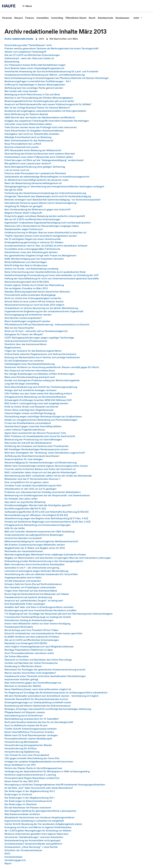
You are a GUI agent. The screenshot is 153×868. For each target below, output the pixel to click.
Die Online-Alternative (17, 656)
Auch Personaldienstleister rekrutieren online (29, 653)
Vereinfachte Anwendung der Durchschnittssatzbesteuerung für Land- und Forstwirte (51, 71)
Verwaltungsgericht (15, 860)
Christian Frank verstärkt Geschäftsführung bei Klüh (33, 485)
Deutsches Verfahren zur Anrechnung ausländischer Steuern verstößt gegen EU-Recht (52, 367)
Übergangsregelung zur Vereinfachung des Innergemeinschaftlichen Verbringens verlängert (54, 186)
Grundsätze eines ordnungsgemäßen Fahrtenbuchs (32, 249)
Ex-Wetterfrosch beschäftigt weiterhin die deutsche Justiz (36, 180)
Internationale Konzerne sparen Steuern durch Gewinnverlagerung (40, 203)
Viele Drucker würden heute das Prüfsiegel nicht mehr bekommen (41, 127)
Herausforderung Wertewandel (21, 742)
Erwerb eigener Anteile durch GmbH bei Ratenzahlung (34, 285)
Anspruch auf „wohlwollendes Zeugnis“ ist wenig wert (34, 600)
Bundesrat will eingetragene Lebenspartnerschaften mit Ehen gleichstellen (45, 111)
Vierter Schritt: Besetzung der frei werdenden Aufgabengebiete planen (43, 824)
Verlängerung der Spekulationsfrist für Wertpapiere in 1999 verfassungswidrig (47, 771)
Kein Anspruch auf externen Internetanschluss (30, 370)
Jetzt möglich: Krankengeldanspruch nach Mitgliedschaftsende (39, 646)
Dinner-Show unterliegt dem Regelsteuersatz (29, 410)
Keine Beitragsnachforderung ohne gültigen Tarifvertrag (35, 167)
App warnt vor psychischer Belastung (25, 502)
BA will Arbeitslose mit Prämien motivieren (28, 808)
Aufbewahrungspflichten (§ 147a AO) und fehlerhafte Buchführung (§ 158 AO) (46, 512)
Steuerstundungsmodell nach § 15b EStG (27, 282)
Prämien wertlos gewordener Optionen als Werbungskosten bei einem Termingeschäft (51, 48)
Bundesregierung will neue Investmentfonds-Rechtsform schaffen (40, 610)
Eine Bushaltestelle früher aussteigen (25, 604)
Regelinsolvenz (13, 347)
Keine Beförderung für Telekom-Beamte (26, 114)
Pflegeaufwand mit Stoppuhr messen (25, 712)
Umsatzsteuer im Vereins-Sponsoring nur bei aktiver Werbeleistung (41, 308)
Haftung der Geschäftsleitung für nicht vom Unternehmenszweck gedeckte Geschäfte (52, 278)
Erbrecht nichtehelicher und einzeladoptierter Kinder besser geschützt (43, 633)
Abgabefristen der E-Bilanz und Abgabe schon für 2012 (35, 548)
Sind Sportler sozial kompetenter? (23, 318)
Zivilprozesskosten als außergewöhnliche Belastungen (34, 535)
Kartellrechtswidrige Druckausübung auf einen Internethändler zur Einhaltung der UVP (51, 275)
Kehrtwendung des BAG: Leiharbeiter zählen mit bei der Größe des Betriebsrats (48, 476)
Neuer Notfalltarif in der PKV (20, 765)
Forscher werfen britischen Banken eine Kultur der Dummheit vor (40, 469)
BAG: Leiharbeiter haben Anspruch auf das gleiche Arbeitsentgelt (40, 472)
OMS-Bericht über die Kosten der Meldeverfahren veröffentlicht (40, 117)
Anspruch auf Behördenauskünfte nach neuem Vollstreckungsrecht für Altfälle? (48, 104)
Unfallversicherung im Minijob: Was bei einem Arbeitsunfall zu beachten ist (45, 232)
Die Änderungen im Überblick (21, 804)
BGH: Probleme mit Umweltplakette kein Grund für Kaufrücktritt (40, 436)
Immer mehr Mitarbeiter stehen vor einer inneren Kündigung (37, 623)
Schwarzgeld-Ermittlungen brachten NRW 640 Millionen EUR (38, 400)
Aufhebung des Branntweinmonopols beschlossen (32, 456)
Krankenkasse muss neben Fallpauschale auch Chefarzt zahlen (39, 157)
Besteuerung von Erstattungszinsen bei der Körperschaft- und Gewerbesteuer (47, 495)
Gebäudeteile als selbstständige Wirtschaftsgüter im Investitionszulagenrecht (47, 177)
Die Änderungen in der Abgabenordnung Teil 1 (29, 798)
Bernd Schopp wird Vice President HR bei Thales (31, 630)
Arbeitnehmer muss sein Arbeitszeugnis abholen (31, 252)
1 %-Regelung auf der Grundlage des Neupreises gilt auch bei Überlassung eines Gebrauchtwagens (58, 614)
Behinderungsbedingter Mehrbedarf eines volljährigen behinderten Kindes (45, 554)
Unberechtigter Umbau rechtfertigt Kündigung (30, 413)
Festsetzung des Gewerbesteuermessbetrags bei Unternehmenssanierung (45, 193)
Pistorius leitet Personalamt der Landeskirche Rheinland (35, 173)
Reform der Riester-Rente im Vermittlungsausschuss (33, 768)
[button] (27, 6)
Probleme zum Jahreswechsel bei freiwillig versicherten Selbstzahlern (43, 492)
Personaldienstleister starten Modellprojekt (28, 738)
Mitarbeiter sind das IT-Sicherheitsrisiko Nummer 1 (32, 479)
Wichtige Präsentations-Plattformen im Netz (29, 650)
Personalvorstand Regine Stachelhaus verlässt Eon (32, 778)
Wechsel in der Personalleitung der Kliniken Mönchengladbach (39, 98)
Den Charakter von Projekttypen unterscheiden (30, 587)
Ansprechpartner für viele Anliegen (24, 459)
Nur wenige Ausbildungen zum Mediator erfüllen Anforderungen (40, 374)
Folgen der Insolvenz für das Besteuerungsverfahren (33, 351)
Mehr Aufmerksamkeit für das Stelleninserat (29, 140)
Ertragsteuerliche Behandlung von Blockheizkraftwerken (35, 397)
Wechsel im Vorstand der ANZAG (23, 686)
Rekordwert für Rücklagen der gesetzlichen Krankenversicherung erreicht (45, 669)
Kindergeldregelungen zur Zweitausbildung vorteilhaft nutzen (38, 702)
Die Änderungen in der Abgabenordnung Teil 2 (30, 791)
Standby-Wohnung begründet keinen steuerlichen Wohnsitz (37, 292)
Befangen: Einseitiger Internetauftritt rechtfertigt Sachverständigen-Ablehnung (48, 709)
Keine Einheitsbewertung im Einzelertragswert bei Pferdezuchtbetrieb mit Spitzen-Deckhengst (56, 78)
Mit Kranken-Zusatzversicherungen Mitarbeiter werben (35, 545)
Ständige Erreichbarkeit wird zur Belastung (28, 137)
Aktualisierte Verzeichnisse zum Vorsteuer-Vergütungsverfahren (39, 817)
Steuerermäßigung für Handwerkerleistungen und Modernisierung (40, 462)
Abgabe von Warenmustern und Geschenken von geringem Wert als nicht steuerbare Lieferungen (58, 558)
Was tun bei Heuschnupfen (19, 328)
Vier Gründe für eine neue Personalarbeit (27, 755)
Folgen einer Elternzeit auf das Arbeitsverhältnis (31, 591)
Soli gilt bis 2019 (13, 190)
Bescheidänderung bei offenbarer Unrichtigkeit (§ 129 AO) (36, 515)
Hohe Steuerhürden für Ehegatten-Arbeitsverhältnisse (34, 131)
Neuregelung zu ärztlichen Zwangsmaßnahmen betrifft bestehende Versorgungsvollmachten (55, 785)
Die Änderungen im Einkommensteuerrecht (28, 801)
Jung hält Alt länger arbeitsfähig (22, 384)
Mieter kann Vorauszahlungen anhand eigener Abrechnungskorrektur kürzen (46, 466)
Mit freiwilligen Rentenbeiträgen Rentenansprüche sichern (36, 449)
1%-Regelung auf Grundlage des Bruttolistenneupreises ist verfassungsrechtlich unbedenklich (56, 692)
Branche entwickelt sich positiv (22, 147)
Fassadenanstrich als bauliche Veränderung (28, 597)
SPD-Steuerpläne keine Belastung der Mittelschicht (33, 150)
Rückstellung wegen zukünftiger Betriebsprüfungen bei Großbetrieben (43, 416)
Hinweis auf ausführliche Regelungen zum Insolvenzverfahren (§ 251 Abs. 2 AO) (47, 522)
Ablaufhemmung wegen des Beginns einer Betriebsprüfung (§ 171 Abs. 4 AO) (46, 518)
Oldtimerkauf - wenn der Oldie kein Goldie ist (29, 58)
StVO (7, 854)
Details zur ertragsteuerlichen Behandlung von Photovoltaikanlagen (41, 420)
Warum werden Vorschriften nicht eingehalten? (30, 673)
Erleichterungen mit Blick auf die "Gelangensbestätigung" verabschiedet (44, 160)
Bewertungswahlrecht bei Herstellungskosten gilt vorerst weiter (39, 101)
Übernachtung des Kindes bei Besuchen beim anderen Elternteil (40, 154)
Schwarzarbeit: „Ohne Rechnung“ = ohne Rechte (31, 847)
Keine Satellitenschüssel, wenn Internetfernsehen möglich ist (38, 689)
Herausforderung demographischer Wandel (28, 745)
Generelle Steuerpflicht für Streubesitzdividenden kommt (36, 699)
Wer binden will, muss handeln (21, 91)
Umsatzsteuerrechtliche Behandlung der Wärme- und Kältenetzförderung (45, 75)
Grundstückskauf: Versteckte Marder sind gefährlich (33, 844)
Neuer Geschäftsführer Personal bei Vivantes (29, 732)
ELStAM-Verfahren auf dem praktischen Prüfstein (32, 637)
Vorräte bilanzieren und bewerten (23, 581)
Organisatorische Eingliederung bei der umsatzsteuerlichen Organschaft (44, 311)
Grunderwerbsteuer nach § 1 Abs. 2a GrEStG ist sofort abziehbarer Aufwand (46, 246)
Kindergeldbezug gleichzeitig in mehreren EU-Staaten (34, 242)
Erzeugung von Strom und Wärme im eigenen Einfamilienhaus (38, 827)
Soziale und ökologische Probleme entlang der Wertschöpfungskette (42, 380)
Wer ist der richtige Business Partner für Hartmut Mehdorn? (37, 108)
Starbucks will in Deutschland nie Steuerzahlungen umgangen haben (42, 226)
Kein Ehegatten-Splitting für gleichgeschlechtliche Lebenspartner (40, 811)
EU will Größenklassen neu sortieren (24, 361)
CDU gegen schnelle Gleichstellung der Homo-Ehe (32, 758)
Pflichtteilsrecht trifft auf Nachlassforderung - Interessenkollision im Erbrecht (47, 324)
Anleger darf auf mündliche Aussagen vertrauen (30, 390)
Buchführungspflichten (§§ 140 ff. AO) (25, 508)
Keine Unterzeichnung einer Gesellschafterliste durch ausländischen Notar (45, 272)
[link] (7, 18)
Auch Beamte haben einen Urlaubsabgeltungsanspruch (34, 68)
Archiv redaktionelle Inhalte (19, 39)
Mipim (8, 863)
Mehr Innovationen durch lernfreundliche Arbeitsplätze (35, 564)
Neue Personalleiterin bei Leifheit (23, 144)
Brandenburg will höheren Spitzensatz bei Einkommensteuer (38, 706)
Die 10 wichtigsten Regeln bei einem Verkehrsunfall (32, 239)
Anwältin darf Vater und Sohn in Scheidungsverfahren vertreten (39, 607)
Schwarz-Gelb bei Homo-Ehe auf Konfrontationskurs (33, 584)
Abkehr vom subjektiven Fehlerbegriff (25, 52)
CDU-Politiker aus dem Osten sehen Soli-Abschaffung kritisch (38, 393)
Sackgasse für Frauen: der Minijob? (24, 334)
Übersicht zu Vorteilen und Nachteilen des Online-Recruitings (38, 660)
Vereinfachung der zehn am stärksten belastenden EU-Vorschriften (41, 574)
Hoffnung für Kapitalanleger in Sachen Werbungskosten (35, 85)
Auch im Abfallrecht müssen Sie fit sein (26, 725)
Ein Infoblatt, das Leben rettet (21, 499)
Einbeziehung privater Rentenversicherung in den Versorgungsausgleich (44, 561)
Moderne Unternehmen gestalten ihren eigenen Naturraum (36, 834)
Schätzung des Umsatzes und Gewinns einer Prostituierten (37, 446)
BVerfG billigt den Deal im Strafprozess (26, 265)
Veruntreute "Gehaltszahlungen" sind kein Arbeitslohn (34, 837)
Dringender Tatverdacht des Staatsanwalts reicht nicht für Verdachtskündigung (48, 196)
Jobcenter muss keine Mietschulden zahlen (28, 124)
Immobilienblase (13, 857)
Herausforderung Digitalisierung (22, 752)
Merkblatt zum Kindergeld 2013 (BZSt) (26, 643)
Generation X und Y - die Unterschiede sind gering (32, 568)
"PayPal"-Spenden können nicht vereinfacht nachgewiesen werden (41, 236)
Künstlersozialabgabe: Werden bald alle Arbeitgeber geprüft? (38, 505)
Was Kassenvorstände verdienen (22, 814)
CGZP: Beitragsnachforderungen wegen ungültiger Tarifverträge (39, 338)
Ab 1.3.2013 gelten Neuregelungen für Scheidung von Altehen (38, 831)
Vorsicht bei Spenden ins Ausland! (23, 538)
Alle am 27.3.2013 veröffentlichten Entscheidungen (32, 55)
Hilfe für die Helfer (15, 528)
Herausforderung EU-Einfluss (21, 748)
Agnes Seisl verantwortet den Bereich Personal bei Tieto (35, 433)
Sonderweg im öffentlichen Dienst (23, 666)
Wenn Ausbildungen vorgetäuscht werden (27, 321)
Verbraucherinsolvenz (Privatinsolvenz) (26, 341)
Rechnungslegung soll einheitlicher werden (28, 315)
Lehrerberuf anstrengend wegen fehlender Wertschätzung (36, 571)
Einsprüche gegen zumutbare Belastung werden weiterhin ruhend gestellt (45, 216)
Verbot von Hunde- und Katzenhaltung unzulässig (31, 269)
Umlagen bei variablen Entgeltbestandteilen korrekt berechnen (39, 761)
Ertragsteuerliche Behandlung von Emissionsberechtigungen (38, 525)
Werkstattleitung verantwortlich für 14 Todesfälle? (32, 719)
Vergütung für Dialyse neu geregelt (23, 206)
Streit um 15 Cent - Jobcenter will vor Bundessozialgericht (36, 331)
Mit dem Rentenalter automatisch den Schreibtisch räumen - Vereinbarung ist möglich (52, 696)
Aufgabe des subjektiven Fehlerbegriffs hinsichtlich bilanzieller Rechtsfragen (47, 121)
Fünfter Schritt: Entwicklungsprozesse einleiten (31, 729)
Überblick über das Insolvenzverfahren (26, 344)
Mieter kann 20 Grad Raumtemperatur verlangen (31, 735)
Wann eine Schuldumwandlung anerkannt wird (30, 377)
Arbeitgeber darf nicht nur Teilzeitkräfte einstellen (32, 134)
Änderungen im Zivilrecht (18, 794)
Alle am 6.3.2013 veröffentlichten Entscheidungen (32, 640)
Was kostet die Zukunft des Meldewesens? (28, 443)
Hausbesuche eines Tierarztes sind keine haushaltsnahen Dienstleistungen (45, 676)
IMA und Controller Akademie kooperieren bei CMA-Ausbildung (39, 531)
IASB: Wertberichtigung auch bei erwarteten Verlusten (34, 259)
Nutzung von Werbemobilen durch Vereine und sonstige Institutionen (42, 357)
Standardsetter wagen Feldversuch (24, 229)
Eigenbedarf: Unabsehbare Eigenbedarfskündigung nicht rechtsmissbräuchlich (48, 223)
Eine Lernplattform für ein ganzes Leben (27, 482)
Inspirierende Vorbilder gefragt (21, 679)
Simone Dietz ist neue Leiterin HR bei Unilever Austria (34, 301)
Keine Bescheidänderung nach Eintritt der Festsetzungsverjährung (41, 387)
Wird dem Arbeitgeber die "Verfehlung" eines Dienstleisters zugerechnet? (45, 453)
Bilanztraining (12, 62)
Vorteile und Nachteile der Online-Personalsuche (31, 663)
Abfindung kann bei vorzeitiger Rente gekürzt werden (34, 88)
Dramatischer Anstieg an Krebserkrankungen (29, 620)
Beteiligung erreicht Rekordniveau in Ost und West (32, 94)
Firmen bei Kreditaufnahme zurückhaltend (28, 423)
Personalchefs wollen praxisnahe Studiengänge (30, 295)
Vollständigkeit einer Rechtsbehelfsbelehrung (30, 364)
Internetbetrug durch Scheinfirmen (24, 715)
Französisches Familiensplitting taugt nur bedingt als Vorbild (38, 617)
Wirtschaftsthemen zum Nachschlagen (26, 262)
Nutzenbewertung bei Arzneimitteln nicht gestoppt (32, 840)
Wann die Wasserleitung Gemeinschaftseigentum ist (33, 183)
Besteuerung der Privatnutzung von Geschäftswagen (33, 439)
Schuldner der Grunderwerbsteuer (23, 850)
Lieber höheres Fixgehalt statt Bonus (25, 430)
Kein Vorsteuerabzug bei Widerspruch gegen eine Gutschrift (37, 209)
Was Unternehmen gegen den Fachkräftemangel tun (33, 683)
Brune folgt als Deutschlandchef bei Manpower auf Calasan (37, 594)
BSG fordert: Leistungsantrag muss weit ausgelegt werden (36, 403)
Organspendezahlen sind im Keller (23, 577)
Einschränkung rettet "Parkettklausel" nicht (28, 45)
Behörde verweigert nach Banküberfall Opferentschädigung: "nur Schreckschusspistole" (53, 200)
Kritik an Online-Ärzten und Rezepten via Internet (31, 407)
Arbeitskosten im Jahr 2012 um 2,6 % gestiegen (30, 489)
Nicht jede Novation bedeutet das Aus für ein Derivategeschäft (39, 722)
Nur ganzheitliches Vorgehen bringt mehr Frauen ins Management (40, 255)
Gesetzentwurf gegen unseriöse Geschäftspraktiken (33, 426)
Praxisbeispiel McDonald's (19, 627)
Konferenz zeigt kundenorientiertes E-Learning (30, 775)
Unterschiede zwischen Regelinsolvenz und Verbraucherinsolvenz (40, 354)
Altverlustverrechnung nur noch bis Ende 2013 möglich (34, 305)
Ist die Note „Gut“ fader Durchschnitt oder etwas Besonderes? (39, 788)
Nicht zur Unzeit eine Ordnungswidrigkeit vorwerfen (33, 298)
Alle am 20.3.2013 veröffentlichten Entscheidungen (32, 219)
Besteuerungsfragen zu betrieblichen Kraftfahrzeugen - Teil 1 (38, 81)
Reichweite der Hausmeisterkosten (24, 551)
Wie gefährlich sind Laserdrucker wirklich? (28, 163)
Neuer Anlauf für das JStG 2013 (22, 781)
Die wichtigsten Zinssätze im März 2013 (26, 288)
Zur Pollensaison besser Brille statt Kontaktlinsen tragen (35, 65)
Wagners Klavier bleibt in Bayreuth (23, 213)
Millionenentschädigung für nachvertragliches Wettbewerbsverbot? (41, 541)
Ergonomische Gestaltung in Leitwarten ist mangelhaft (34, 821)
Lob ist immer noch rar (17, 170)
